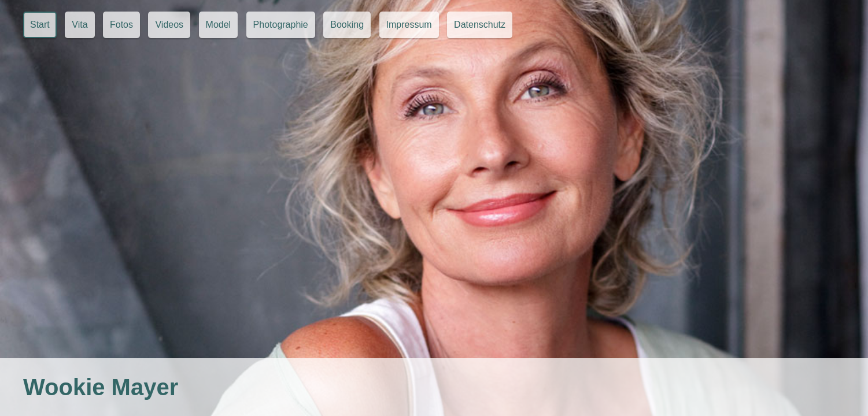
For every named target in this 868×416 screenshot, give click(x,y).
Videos (169, 25)
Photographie (281, 25)
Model (219, 25)
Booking (347, 25)
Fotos (121, 25)
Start (40, 25)
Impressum (409, 25)
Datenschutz (480, 25)
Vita (80, 25)
